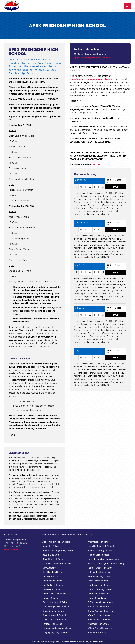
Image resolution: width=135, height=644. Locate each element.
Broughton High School (54, 559)
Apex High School (51, 546)
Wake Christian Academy (100, 615)
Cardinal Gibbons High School (57, 563)
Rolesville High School (98, 581)
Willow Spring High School (100, 628)
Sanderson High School (99, 585)
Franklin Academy (51, 598)
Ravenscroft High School (100, 576)
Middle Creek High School (100, 551)
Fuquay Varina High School (55, 602)
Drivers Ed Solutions (96, 642)
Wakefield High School (98, 624)
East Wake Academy (52, 581)
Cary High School (51, 576)
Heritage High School (52, 624)
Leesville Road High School (101, 546)
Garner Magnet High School (56, 607)
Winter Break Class (97, 633)
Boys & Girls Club (51, 555)
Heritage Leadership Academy (57, 628)
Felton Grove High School (55, 594)
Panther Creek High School (100, 568)
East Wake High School (54, 585)
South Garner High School (100, 589)
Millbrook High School (98, 555)
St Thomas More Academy (100, 602)
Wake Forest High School (100, 620)
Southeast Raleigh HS (98, 594)
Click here (96, 165)
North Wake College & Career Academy (106, 563)
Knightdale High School (99, 542)
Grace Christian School (53, 611)
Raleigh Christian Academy (101, 572)
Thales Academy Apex (98, 607)
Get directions (11, 549)
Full (116, 187)
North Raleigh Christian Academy (103, 559)
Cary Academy (49, 568)
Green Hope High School (54, 615)
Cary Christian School (53, 572)
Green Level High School (54, 620)
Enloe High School (51, 589)
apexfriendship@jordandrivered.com (92, 58)
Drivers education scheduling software (74, 642)
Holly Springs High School (55, 633)
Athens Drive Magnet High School (58, 551)
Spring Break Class (97, 598)
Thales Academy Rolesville (100, 611)
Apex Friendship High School (56, 542)
